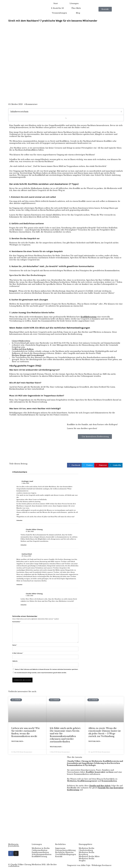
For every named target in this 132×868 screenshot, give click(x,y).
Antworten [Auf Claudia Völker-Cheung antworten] (24, 545)
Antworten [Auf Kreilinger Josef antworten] (19, 520)
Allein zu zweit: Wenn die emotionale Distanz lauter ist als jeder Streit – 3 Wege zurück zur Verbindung (105, 732)
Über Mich (76, 8)
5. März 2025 (29, 596)
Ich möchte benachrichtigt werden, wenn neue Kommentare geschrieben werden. (40, 673)
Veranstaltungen (59, 13)
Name (15, 645)
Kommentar (17, 622)
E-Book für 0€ (58, 8)
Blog (78, 13)
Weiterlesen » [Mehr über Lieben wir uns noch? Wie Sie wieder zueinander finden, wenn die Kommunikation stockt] (18, 741)
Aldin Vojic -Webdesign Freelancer (96, 865)
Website (15, 661)
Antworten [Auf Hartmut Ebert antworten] (19, 585)
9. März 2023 (25, 483)
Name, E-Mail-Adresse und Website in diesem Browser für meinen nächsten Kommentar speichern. (47, 669)
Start (56, 3)
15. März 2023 (30, 531)
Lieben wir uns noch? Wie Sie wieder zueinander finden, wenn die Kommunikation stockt (26, 732)
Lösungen (74, 3)
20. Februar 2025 (26, 556)
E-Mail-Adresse (18, 653)
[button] (121, 112)
